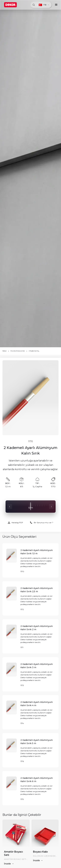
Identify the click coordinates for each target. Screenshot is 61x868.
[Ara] (34, 5)
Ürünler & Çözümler (18, 351)
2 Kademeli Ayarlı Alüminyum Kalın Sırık (34, 351)
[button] (56, 5)
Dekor (5, 351)
